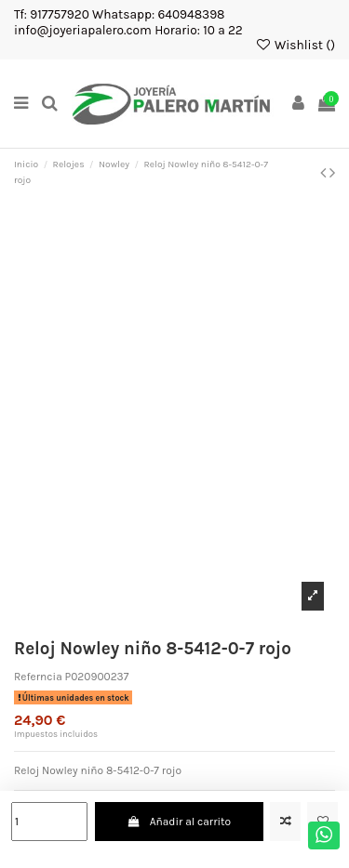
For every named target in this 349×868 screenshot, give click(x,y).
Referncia (38, 677)
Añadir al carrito (179, 822)
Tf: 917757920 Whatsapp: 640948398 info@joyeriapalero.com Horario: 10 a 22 (128, 22)
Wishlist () (295, 45)
